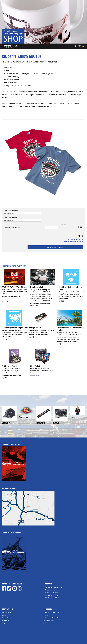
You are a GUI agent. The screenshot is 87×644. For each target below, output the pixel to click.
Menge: (64, 225)
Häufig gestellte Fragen (51, 612)
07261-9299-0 (53, 595)
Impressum (5, 620)
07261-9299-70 (54, 598)
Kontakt (4, 615)
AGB (45, 623)
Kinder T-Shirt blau (11, 211)
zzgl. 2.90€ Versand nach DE (75, 239)
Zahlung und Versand (51, 618)
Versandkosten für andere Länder (74, 242)
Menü (15, 46)
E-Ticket (46, 615)
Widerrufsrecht (49, 620)
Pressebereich (7, 612)
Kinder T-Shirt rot (10, 218)
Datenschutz (6, 618)
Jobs (3, 623)
